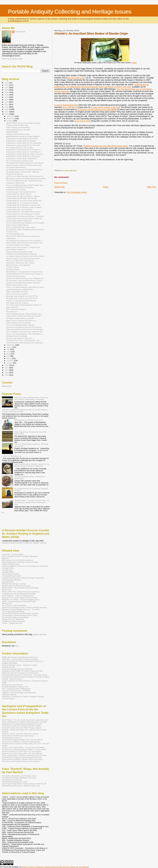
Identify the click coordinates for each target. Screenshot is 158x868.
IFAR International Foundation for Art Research (20, 673)
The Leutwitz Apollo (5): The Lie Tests (19, 147)
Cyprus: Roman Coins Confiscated (18, 323)
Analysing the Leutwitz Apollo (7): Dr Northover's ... (24, 152)
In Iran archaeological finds (66, 105)
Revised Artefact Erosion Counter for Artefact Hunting (24, 543)
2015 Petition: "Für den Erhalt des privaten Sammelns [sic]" (25, 720)
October (10, 121)
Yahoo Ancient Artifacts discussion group (18, 736)
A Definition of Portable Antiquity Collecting (21, 254)
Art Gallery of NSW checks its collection (20, 318)
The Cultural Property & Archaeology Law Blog (20, 613)
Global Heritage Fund (10, 564)
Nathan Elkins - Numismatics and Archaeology (20, 588)
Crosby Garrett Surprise (15, 174)
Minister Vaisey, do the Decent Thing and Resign (23, 123)
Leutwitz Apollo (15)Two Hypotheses (19, 221)
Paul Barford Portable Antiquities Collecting (19, 778)
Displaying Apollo (12, 132)
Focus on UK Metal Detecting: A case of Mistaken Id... (25, 278)
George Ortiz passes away (16, 276)
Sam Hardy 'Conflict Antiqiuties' (14, 605)
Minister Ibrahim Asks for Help (17, 285)
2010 (7, 370)
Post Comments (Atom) (77, 192)
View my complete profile (12, 59)
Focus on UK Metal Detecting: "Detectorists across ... (25, 181)
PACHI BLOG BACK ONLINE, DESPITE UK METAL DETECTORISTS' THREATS (32, 465)
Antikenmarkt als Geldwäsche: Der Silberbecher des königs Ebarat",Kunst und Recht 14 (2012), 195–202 (102, 86)
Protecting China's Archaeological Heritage (19, 594)
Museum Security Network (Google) (16, 586)
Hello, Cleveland (12, 307)
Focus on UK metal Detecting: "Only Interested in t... (25, 334)
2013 (7, 114)
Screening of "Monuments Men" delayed (20, 263)
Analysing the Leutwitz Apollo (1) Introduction (22, 139)
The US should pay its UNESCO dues (20, 161)
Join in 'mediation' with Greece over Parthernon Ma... (25, 332)
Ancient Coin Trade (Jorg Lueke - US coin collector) (22, 753)
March (9, 358)
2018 (7, 102)
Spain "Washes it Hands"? (15, 249)
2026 (7, 83)
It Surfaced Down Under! (12, 576)
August (10, 347)
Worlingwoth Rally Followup (16, 190)
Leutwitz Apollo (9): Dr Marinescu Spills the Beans (24, 207)
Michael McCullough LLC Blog (14, 584)
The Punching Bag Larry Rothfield (15, 617)
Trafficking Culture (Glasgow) (13, 621)
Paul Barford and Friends (12, 780)
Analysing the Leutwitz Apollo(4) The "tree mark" (23, 145)
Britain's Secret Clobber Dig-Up (17, 225)
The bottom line (12, 312)
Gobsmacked (11, 238)
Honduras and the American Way (18, 134)
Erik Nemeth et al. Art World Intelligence (18, 560)
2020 (7, 97)
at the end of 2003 (82, 121)
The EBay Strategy (13, 269)
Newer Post (59, 187)
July (8, 349)
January (10, 363)
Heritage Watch (8, 572)
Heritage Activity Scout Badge (17, 336)
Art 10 (76, 107)
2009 (7, 372)
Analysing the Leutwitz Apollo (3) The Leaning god (24, 143)
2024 (7, 88)
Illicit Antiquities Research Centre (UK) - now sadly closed (25, 675)
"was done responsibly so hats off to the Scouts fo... (24, 327)
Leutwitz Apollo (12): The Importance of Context (23, 214)
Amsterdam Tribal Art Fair (15, 183)
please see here (40, 634)
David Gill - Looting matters (13, 554)
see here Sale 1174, (76, 78)
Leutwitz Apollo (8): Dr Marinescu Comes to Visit (23, 205)
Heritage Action (8, 568)
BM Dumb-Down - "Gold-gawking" (18, 265)
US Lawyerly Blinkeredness (16, 167)
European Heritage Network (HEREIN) (17, 669)
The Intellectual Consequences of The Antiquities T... (25, 241)
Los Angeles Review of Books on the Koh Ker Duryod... (26, 256)
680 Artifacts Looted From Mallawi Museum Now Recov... (26, 179)
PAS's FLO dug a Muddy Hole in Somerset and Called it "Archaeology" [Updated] (31, 398)
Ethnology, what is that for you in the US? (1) (22, 296)
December (11, 116)
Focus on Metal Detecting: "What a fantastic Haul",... (25, 314)
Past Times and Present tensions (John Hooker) (21, 761)
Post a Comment (61, 183)
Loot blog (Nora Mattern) (12, 580)
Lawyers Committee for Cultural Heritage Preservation (23, 578)
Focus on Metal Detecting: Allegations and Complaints (25, 223)
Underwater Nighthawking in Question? (20, 187)
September (11, 345)
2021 (7, 95)
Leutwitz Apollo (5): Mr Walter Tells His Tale (21, 198)
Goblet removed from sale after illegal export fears (106, 146)
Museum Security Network (12, 685)
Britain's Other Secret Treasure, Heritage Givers (23, 247)
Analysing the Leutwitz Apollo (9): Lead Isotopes (23, 156)
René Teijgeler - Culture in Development (18, 596)
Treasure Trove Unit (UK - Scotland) (16, 691)
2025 (7, 85)
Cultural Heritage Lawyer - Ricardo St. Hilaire (20, 665)
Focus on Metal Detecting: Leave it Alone (21, 227)
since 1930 (67, 107)
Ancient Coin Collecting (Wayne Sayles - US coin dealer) (24, 749)
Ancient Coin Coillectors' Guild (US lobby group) (21, 742)
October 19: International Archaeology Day (21, 301)
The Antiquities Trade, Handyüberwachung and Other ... (26, 229)
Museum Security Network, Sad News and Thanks (24, 165)
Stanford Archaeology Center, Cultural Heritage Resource (25, 607)
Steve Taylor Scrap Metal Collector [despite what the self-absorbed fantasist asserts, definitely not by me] (24, 785)
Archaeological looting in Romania (18, 130)
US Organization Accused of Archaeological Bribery (24, 170)
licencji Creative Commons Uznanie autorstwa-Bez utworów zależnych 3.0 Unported (55, 867)
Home (106, 187)
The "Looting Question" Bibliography (16, 689)
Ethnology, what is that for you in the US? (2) (22, 298)
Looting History (8, 582)
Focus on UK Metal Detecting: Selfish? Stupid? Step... (25, 185)
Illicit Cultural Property (11, 574)
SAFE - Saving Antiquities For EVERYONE (19, 601)
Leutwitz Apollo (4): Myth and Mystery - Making (23, 196)
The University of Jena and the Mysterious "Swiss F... (25, 281)
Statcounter (7, 386)
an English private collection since (97, 110)
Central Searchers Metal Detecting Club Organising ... (25, 343)
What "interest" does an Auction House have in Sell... (25, 243)
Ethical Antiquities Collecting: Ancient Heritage (20, 562)
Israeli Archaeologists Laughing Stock (19, 289)
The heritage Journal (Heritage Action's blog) (20, 615)
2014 (7, 112)
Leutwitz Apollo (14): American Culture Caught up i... (25, 218)
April (9, 356)
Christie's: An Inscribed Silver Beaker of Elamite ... (24, 283)
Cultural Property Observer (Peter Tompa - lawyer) (22, 728)
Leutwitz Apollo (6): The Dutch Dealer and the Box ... (25, 201)
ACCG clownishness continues (17, 294)
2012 (7, 365)
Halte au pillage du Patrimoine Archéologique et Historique (25, 566)
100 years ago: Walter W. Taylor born (19, 338)
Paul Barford (20, 32)
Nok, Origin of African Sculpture (17, 303)
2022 (7, 92)
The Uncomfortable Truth (15, 234)
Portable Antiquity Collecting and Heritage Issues (70, 12)
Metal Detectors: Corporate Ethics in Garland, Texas (25, 272)
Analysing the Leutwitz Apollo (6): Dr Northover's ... (24, 150)
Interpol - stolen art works (12, 679)
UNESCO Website (9, 695)
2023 (7, 90)
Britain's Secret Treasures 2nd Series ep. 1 (21, 321)
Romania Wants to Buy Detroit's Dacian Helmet (23, 258)
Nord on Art (6, 590)
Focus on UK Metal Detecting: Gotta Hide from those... (25, 287)
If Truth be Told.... (12, 232)
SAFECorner (7, 603)
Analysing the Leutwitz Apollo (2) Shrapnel (21, 141)
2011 (7, 368)
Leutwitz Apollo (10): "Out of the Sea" (19, 210)
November (11, 119)
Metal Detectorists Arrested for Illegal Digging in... (24, 136)
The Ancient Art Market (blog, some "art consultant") (22, 740)
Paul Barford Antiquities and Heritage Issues (19, 776)
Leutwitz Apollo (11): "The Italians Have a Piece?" (24, 212)
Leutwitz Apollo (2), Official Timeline (19, 194)
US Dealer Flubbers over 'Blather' (18, 245)
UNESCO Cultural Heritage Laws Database (19, 693)
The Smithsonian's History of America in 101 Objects (25, 163)
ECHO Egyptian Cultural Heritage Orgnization (20, 556)
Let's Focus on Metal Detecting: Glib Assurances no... (25, 176)
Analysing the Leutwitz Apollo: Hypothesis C (22, 159)
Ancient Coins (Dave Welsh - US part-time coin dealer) (23, 747)
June (9, 352)
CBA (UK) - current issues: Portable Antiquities (20, 659)
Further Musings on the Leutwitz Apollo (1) (21, 192)
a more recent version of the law (105, 107)
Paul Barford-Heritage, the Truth (15, 782)
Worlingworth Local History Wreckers (29, 420)
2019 (7, 100)
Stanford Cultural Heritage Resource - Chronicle (21, 609)
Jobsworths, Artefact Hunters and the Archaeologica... (25, 329)
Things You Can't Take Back (13, 619)
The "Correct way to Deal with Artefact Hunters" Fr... (24, 305)
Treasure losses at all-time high (17, 125)
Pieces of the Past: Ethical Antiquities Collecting (21, 592)
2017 (7, 104)
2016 (7, 107)
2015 (7, 109)
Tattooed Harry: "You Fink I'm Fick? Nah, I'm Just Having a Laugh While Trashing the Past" (32, 502)
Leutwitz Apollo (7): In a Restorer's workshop (22, 203)
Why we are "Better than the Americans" (20, 261)
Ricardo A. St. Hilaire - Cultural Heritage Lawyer (21, 600)
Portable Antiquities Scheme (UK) (15, 687)
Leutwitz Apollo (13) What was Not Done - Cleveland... (25, 216)
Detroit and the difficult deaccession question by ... (24, 236)
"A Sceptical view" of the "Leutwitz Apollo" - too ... (23, 340)
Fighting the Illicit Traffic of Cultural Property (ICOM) (22, 671)
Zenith (134, 63)
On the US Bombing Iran (12, 456)
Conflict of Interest (12, 267)
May (8, 354)
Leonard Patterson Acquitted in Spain (19, 252)
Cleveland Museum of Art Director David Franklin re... (25, 274)
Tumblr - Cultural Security (12, 623)
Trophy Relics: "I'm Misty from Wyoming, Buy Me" (24, 316)
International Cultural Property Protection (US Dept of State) (26, 677)
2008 (7, 375)
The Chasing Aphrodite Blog (13, 611)
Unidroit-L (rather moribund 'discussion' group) (20, 734)
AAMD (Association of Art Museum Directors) (20, 657)
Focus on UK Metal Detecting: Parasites (20, 325)
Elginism (5, 558)
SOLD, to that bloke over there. (17, 292)
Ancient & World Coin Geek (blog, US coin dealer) (22, 751)
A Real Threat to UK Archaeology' (18, 127)
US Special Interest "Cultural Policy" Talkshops (23, 172)
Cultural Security (8, 667)
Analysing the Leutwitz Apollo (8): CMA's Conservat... (25, 154)
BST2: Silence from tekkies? (16, 309)
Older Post (151, 187)
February (10, 361)
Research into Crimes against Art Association (20, 598)
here (17, 646)
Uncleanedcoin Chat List (12, 738)
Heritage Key (7, 570)
